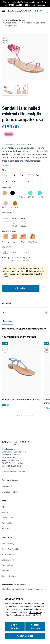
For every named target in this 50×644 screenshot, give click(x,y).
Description (7, 321)
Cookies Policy (8, 565)
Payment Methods (10, 554)
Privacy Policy (8, 544)
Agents (5, 512)
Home (5, 20)
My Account (7, 486)
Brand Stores (8, 518)
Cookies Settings (9, 576)
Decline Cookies (15, 626)
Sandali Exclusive (22, 2)
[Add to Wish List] (45, 288)
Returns (5, 571)
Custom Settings (35, 626)
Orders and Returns (10, 492)
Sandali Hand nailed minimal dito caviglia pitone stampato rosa (25, 24)
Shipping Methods (10, 560)
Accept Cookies (25, 636)
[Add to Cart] (21, 288)
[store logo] (19, 12)
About (5, 507)
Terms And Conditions (11, 549)
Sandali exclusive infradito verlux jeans (21, 400)
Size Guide (6, 528)
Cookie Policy (35, 615)
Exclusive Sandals (18, 20)
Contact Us (7, 523)
